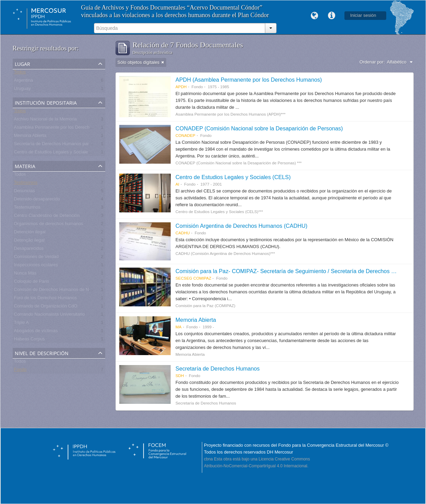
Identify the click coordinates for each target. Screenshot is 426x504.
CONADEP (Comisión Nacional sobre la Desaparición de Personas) (259, 128)
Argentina (24, 81)
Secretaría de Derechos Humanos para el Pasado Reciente (73, 145)
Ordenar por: (372, 62)
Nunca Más (25, 274)
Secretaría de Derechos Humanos (218, 368)
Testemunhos (27, 208)
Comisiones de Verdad (36, 258)
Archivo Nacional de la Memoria (46, 120)
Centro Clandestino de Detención (47, 217)
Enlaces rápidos (332, 16)
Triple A (22, 324)
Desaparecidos (29, 250)
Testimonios (26, 184)
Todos (20, 73)
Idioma (315, 16)
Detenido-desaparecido (37, 200)
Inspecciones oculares (36, 266)
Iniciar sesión (363, 15)
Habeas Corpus (29, 340)
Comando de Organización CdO (46, 307)
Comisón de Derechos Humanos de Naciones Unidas (67, 291)
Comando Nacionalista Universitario (50, 315)
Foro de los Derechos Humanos (46, 299)
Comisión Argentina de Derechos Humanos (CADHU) (241, 226)
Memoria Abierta (30, 137)
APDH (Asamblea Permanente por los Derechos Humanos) (249, 80)
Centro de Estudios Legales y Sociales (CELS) (233, 177)
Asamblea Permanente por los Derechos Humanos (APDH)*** (75, 128)
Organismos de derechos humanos (49, 225)
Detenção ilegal (29, 241)
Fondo (20, 371)
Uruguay (22, 90)
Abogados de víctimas (36, 332)
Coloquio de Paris (32, 283)
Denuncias (25, 192)
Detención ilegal (30, 233)
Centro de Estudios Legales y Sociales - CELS (60, 153)
